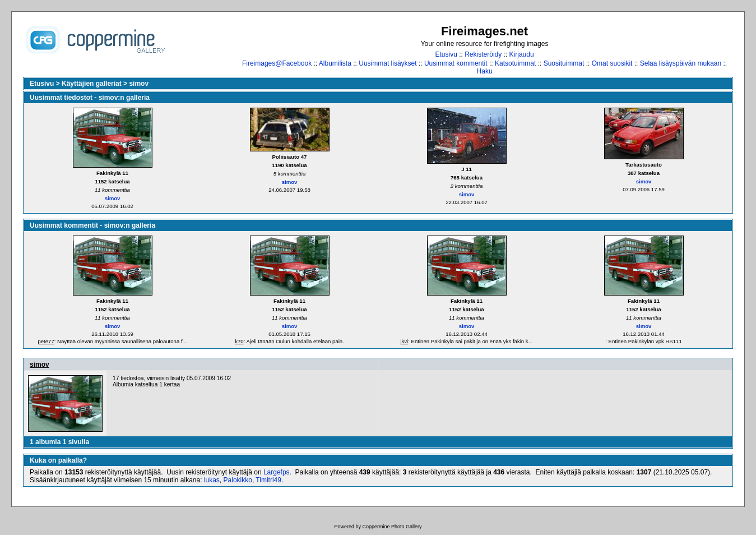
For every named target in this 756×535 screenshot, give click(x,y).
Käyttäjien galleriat (92, 84)
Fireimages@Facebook (277, 63)
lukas (212, 480)
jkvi (404, 341)
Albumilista (335, 63)
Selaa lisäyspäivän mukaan (681, 63)
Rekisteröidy (483, 54)
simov (139, 84)
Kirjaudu (522, 54)
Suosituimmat (564, 63)
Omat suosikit (612, 63)
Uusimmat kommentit (456, 63)
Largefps (277, 472)
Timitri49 (268, 480)
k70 (239, 341)
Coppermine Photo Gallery (392, 527)
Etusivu (446, 54)
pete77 (46, 341)
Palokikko (238, 480)
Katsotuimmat (515, 63)
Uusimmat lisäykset (388, 63)
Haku (485, 71)
